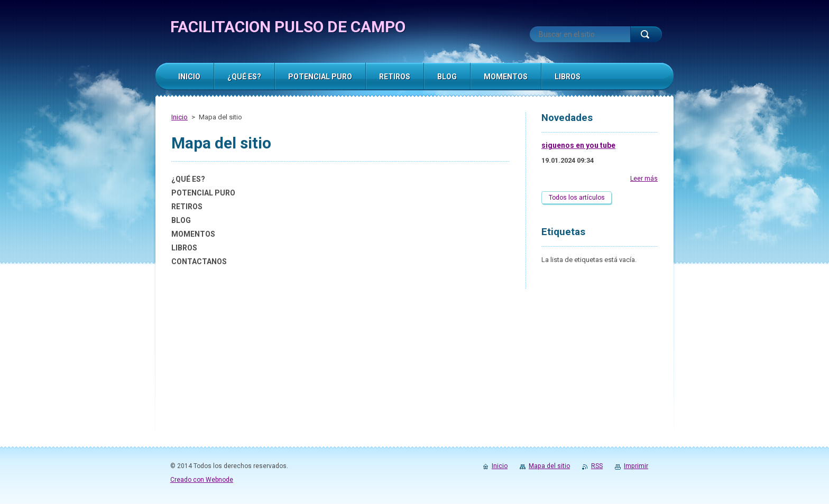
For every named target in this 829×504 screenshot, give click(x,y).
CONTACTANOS (199, 262)
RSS (597, 466)
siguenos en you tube (578, 145)
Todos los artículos (577, 198)
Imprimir (636, 466)
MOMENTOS (193, 234)
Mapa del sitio (549, 466)
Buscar (646, 34)
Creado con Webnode (202, 480)
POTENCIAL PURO (203, 193)
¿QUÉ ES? (188, 179)
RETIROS (187, 207)
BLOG (181, 220)
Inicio (179, 117)
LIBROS (184, 248)
